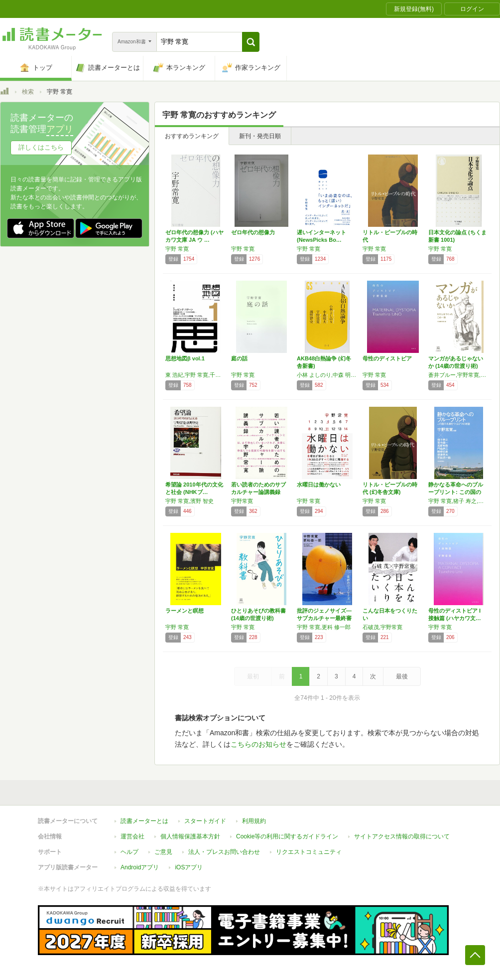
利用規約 (254, 821)
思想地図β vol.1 (185, 358)
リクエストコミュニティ (309, 852)
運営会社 (132, 836)
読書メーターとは (144, 821)
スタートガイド (205, 821)
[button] (251, 42)
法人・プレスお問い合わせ (224, 852)
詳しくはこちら (41, 147)
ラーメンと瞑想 (185, 611)
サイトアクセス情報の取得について (402, 836)
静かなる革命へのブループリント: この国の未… (456, 492)
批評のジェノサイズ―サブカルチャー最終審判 (324, 618)
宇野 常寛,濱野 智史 (189, 501)
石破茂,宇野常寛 (382, 627)
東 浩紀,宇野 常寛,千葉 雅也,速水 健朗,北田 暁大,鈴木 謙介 (196, 375)
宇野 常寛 (177, 249)
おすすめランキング (192, 136)
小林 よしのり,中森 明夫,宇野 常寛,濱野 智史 (327, 375)
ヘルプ (129, 852)
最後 (402, 676)
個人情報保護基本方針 (190, 836)
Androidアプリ (140, 867)
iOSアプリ (189, 867)
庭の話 (239, 358)
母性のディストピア (387, 358)
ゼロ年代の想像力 (253, 232)
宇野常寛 (242, 501)
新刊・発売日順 (260, 136)
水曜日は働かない (319, 485)
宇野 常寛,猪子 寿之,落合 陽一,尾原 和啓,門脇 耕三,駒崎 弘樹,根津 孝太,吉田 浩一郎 (459, 501)
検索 (28, 92)
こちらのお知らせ (258, 744)
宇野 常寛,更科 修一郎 (324, 627)
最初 (253, 676)
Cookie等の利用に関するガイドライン (287, 836)
